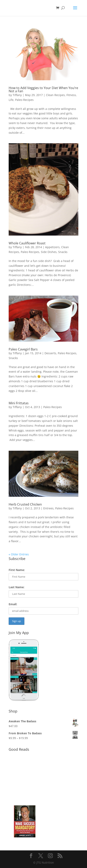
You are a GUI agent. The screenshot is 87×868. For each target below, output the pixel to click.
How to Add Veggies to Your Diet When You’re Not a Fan (43, 89)
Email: (13, 604)
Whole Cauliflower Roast (27, 243)
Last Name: (17, 587)
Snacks (63, 252)
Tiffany (17, 95)
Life (11, 100)
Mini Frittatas (19, 403)
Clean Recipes (55, 95)
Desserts (50, 353)
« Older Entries (19, 554)
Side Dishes (49, 252)
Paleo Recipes (24, 100)
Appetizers (52, 247)
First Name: (17, 570)
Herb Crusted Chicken (25, 504)
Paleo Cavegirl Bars (23, 349)
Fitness (71, 95)
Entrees (48, 508)
